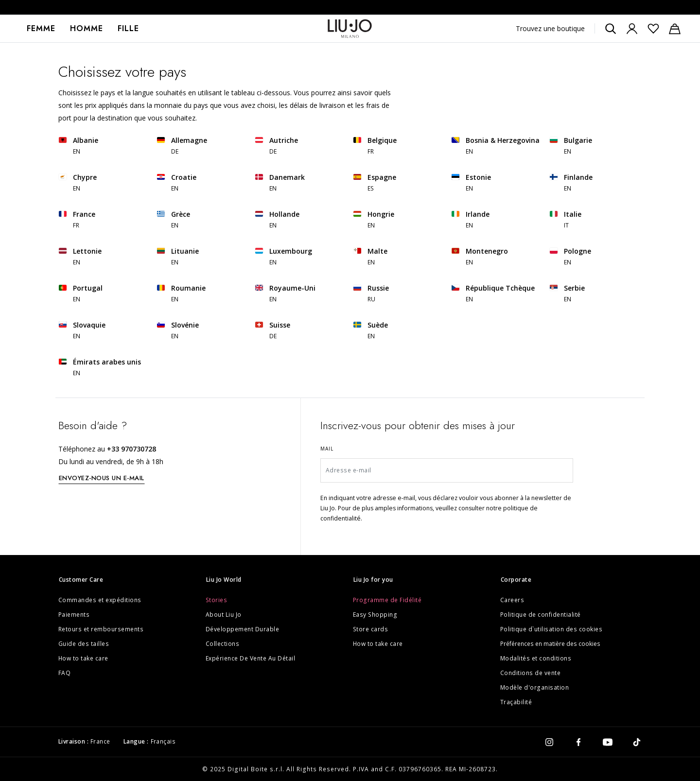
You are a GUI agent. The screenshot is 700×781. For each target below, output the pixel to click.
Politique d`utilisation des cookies (551, 629)
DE (175, 151)
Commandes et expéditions (100, 600)
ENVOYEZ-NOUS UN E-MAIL (102, 478)
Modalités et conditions (536, 658)
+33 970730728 (131, 449)
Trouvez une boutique (550, 28)
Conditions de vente (531, 673)
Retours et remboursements (101, 629)
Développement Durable (243, 629)
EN (77, 151)
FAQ (65, 673)
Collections (223, 644)
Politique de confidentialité (541, 615)
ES (371, 188)
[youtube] (608, 742)
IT (567, 225)
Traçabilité (516, 702)
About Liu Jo (224, 615)
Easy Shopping (375, 615)
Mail (327, 449)
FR (371, 151)
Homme (87, 28)
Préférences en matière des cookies (550, 644)
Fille (128, 28)
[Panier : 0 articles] (675, 29)
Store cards (371, 629)
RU (372, 299)
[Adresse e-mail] (447, 470)
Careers (512, 600)
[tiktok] (637, 742)
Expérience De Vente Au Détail (251, 658)
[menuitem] (41, 29)
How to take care (83, 658)
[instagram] (549, 742)
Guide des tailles (84, 644)
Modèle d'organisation (535, 687)
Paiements (74, 615)
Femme (41, 28)
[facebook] (578, 742)
